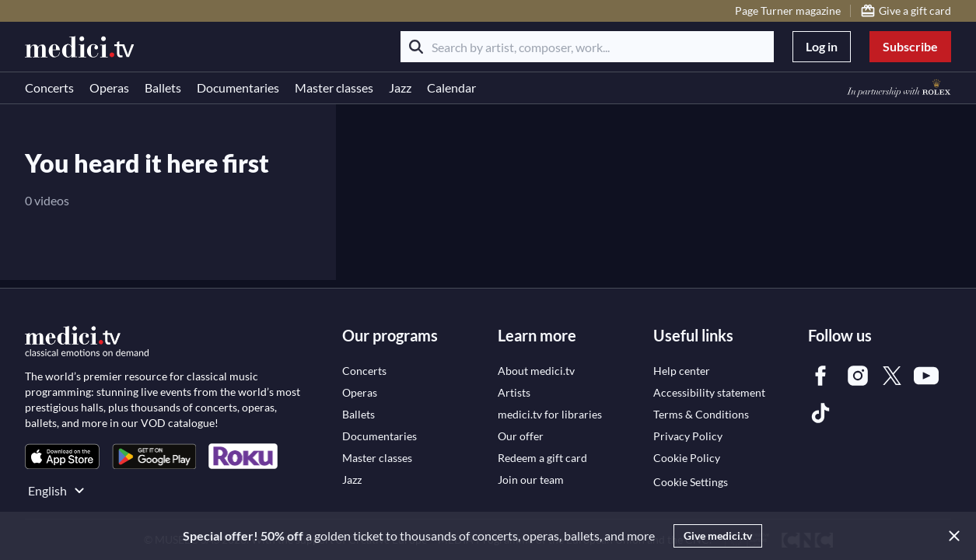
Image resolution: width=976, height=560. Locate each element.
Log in (822, 46)
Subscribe (910, 46)
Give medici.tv (718, 535)
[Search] (416, 47)
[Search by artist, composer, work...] (587, 47)
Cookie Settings (691, 482)
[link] (62, 456)
